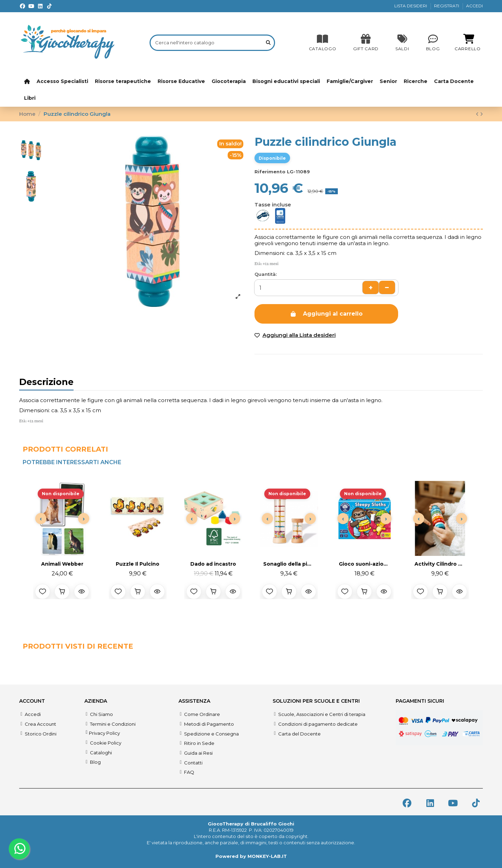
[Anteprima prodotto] (82, 591)
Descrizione (46, 383)
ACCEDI (474, 6)
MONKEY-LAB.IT (267, 856)
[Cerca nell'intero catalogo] (268, 43)
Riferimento (270, 172)
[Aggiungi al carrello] (62, 591)
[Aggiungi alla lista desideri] (43, 591)
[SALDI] (366, 43)
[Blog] (433, 43)
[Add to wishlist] (295, 335)
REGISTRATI (447, 6)
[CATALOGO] (323, 43)
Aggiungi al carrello (326, 314)
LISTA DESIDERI (411, 6)
